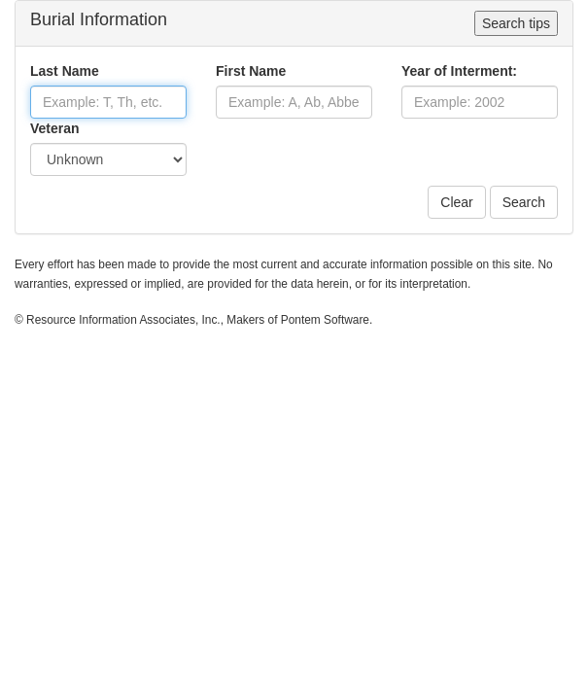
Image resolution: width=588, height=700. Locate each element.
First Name (251, 71)
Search (524, 202)
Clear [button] (456, 202)
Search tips (516, 23)
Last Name (65, 71)
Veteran (55, 128)
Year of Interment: (459, 71)
